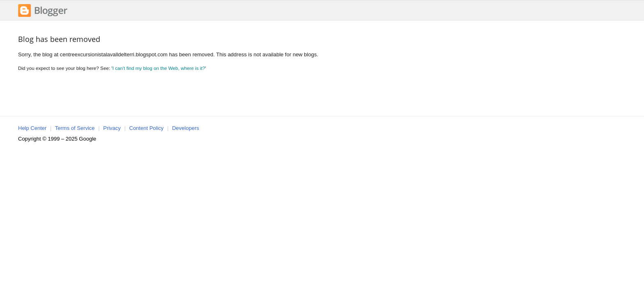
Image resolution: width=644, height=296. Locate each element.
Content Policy (147, 128)
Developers (186, 128)
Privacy (112, 128)
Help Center (32, 128)
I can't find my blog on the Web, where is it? (159, 68)
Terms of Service (75, 128)
